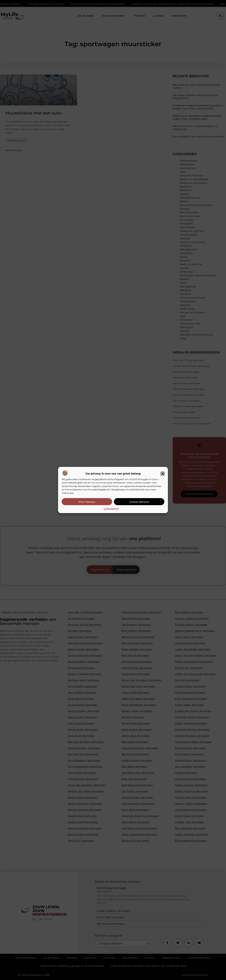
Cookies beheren (139, 502)
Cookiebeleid (111, 509)
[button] (163, 474)
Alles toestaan (87, 502)
